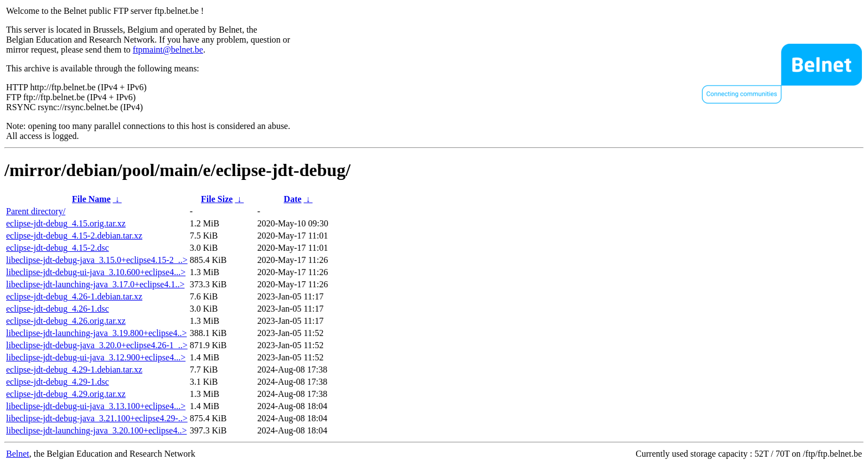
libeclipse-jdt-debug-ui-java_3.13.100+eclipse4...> (96, 406)
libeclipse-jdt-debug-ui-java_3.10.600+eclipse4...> (96, 272)
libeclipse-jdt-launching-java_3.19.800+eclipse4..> (96, 333)
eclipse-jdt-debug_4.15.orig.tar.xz (66, 223)
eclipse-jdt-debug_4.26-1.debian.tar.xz (74, 296)
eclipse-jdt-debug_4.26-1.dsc (58, 309)
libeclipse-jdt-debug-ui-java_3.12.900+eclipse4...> (96, 357)
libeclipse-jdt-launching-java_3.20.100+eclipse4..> (96, 430)
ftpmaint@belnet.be (168, 50)
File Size (217, 199)
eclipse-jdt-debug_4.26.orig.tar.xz (66, 321)
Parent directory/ (36, 211)
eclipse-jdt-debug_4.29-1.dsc (58, 382)
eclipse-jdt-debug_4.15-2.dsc (58, 248)
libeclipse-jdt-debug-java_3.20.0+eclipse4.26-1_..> (97, 345)
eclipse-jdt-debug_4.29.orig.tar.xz (66, 394)
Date (293, 199)
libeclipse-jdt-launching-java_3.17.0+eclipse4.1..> (95, 284)
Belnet (18, 454)
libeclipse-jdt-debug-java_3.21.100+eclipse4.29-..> (97, 418)
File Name (91, 199)
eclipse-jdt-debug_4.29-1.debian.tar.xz (74, 370)
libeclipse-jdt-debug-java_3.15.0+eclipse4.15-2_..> (97, 260)
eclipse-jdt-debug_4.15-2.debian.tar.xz (74, 236)
